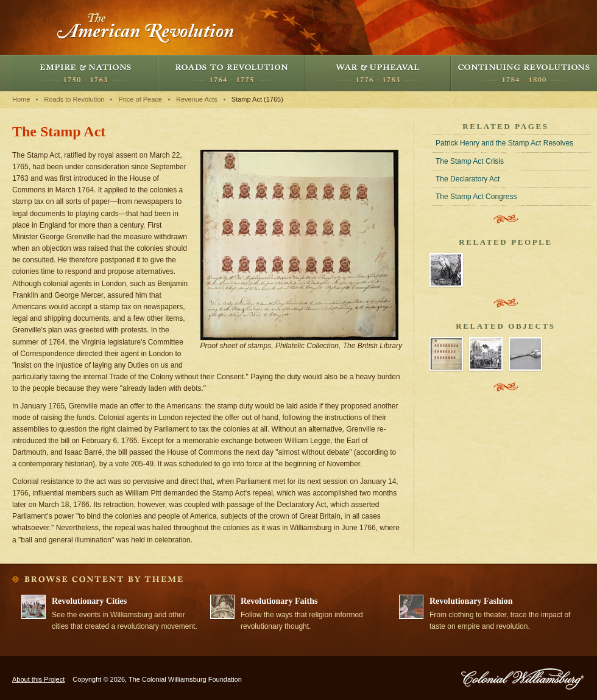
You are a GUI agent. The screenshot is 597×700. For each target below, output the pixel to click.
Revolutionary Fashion (471, 601)
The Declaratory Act (468, 179)
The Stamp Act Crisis (470, 161)
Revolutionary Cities (89, 601)
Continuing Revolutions (524, 73)
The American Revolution (146, 27)
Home (21, 99)
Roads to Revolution (231, 73)
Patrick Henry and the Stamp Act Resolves (504, 143)
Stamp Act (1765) (257, 99)
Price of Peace (140, 99)
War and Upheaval (378, 73)
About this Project (38, 679)
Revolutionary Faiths (279, 601)
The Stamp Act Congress (476, 197)
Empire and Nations (85, 73)
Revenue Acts (197, 99)
